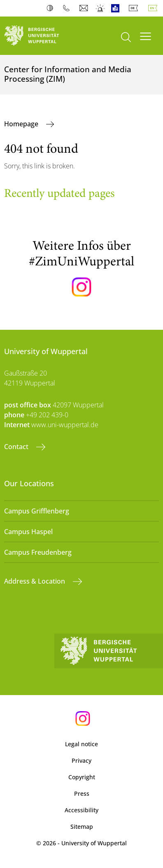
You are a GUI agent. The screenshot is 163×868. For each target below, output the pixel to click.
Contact (17, 447)
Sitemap (82, 827)
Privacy (81, 760)
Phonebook (68, 8)
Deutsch (135, 8)
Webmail (85, 8)
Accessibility (81, 810)
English (154, 8)
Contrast (52, 8)
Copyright (82, 777)
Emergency (101, 8)
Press (82, 793)
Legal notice (81, 744)
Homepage (22, 124)
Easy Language (117, 8)
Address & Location (35, 581)
